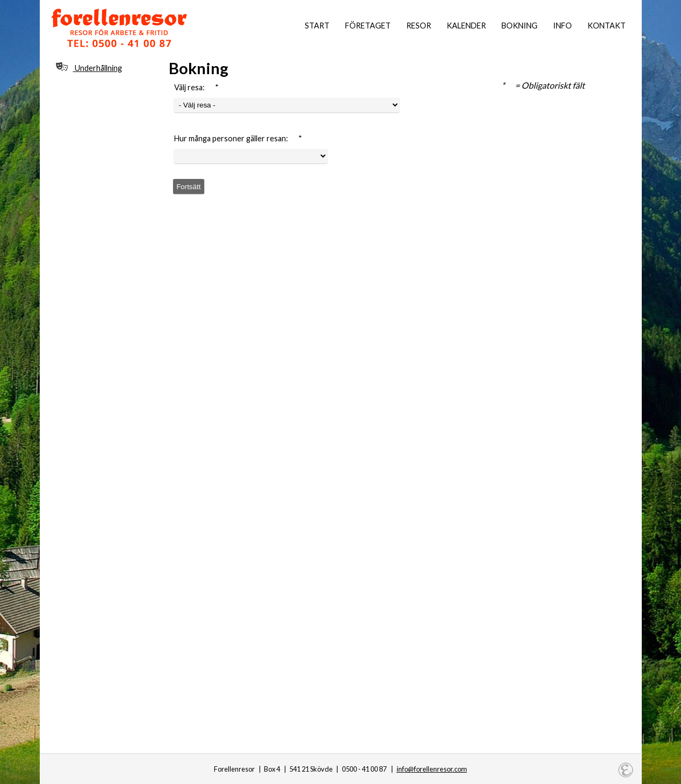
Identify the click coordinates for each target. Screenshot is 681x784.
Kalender (466, 26)
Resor (419, 26)
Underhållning (89, 67)
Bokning (519, 26)
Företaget (368, 26)
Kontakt (607, 26)
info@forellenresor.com (432, 769)
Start (317, 26)
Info (562, 26)
